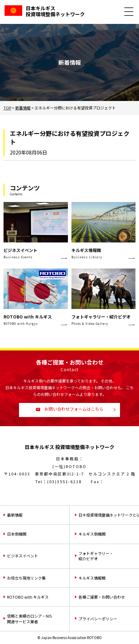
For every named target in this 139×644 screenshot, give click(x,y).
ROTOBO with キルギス (28, 597)
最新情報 (15, 515)
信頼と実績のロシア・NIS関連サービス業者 (29, 618)
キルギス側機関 (92, 534)
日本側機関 (17, 534)
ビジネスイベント (23, 556)
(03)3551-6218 (64, 481)
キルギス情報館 (92, 578)
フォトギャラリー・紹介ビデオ (96, 556)
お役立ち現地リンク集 (26, 578)
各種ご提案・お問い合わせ (102, 597)
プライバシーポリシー (98, 619)
